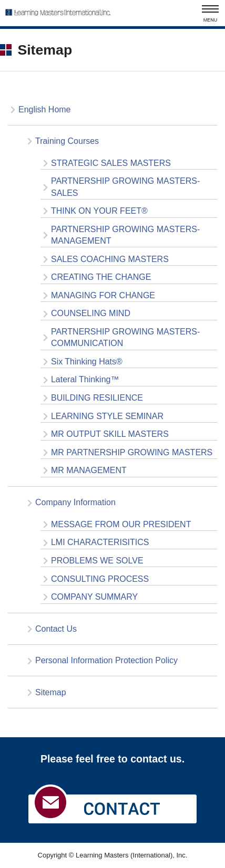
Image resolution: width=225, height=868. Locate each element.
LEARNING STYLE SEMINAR (107, 416)
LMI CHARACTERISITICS (100, 542)
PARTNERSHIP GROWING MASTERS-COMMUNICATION (125, 337)
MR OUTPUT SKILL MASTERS (110, 434)
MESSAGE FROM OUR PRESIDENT (121, 524)
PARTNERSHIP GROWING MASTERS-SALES (125, 187)
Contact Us (56, 629)
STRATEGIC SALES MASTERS (111, 163)
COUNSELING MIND (91, 313)
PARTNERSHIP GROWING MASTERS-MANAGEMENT (125, 235)
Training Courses (67, 141)
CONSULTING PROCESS (100, 579)
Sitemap (51, 692)
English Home (45, 109)
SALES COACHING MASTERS (110, 259)
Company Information (75, 502)
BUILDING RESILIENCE (97, 398)
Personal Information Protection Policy (106, 660)
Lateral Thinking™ (85, 379)
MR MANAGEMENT (89, 470)
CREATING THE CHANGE (101, 277)
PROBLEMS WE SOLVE (97, 561)
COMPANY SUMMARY (94, 597)
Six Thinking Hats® (87, 362)
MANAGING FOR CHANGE (103, 295)
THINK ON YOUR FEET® (99, 211)
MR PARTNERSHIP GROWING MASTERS (132, 452)
